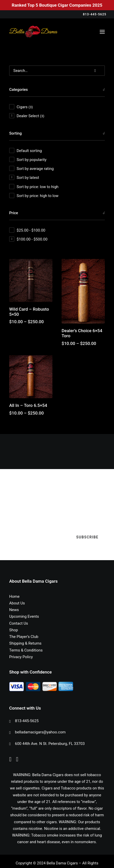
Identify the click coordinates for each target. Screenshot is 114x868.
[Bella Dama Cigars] (33, 32)
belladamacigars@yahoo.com (40, 732)
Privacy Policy (21, 657)
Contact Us (19, 623)
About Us (17, 603)
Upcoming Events (24, 616)
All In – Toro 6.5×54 (28, 405)
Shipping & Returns (25, 643)
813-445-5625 (27, 721)
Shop (14, 630)
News (14, 610)
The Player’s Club (24, 637)
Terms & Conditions (26, 650)
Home (14, 596)
